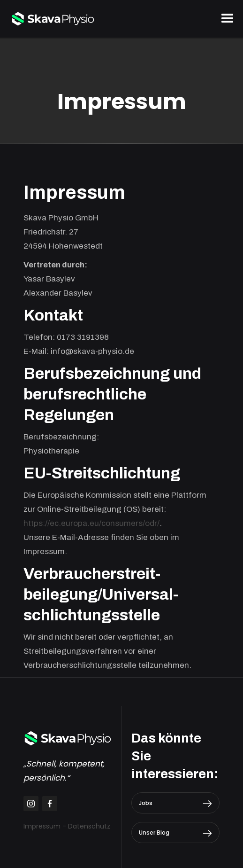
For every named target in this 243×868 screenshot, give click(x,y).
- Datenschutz (86, 826)
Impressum (42, 826)
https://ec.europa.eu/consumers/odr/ (91, 523)
